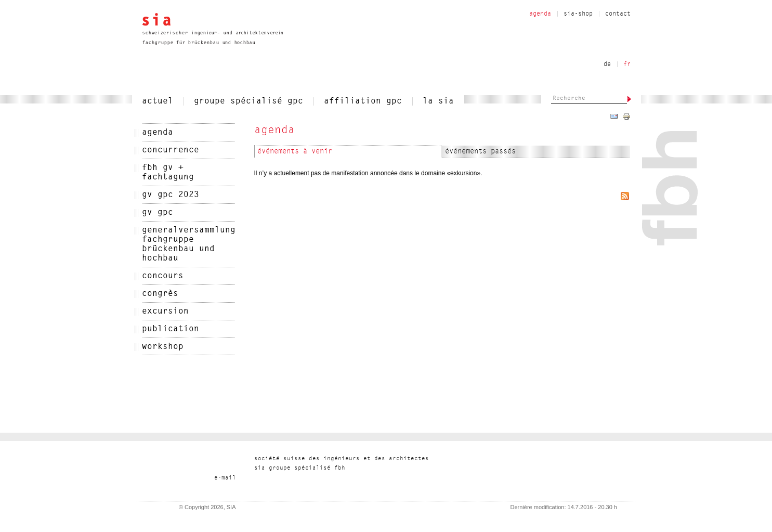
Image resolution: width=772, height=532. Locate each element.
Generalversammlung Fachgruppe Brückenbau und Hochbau (189, 244)
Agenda (540, 14)
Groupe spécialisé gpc (248, 101)
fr (627, 64)
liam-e (225, 478)
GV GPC (158, 213)
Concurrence (171, 150)
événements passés (480, 152)
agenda (158, 133)
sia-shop (578, 14)
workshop (163, 347)
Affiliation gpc (363, 101)
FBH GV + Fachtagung (168, 173)
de (607, 64)
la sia (438, 101)
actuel (158, 101)
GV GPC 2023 (171, 195)
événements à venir (295, 152)
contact (618, 14)
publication (171, 329)
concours (163, 276)
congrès (160, 294)
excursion (165, 312)
